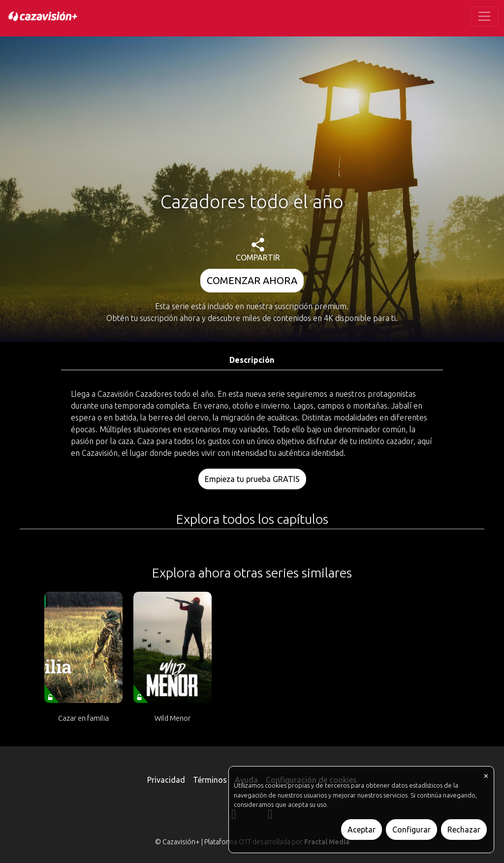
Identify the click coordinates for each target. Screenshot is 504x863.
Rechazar (464, 830)
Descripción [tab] (252, 360)
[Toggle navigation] (484, 16)
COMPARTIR (258, 250)
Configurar (411, 830)
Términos (210, 780)
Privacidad (166, 780)
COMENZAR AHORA (252, 280)
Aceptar (362, 830)
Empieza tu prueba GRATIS (252, 479)
